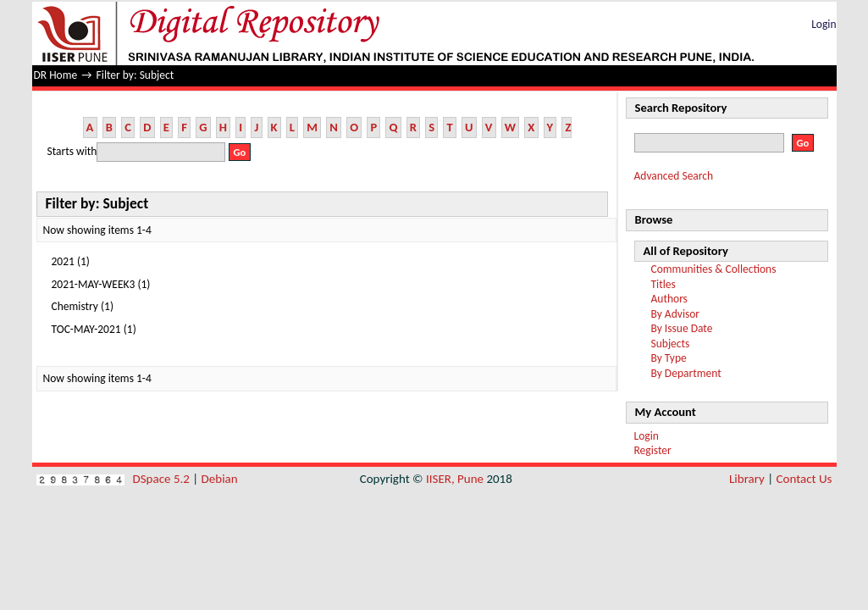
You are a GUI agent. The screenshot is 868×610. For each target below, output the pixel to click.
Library (747, 479)
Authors (669, 299)
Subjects (671, 344)
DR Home (56, 75)
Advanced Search (674, 176)
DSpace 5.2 (163, 479)
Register (653, 450)
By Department (686, 373)
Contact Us (804, 479)
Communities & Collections (714, 269)
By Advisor (676, 314)
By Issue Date (682, 328)
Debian (220, 479)
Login (824, 24)
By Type (669, 358)
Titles (663, 284)
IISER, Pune (455, 479)
